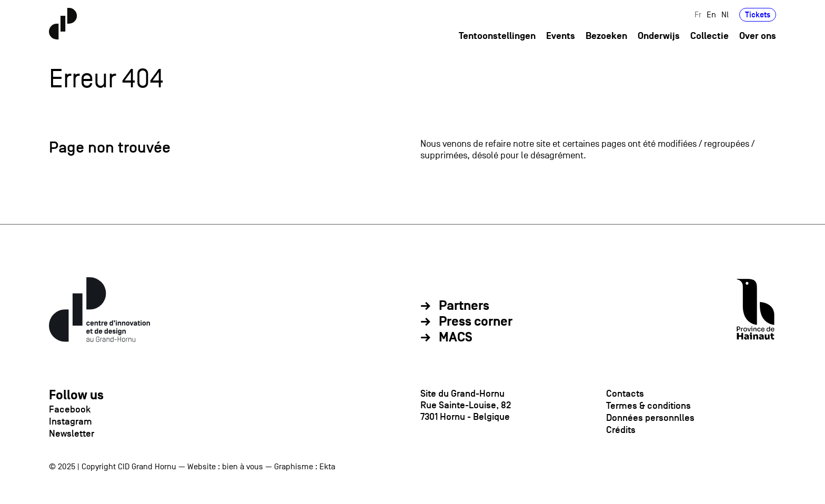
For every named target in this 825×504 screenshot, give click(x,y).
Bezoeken (606, 36)
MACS (456, 338)
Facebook (70, 409)
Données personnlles (650, 418)
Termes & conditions (648, 406)
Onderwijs (659, 36)
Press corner (476, 322)
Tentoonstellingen (497, 36)
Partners (464, 306)
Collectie (710, 36)
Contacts (625, 394)
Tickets (758, 14)
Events (561, 36)
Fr (698, 14)
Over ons (758, 36)
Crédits (621, 430)
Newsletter (72, 434)
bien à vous (243, 467)
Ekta (327, 467)
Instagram (71, 421)
